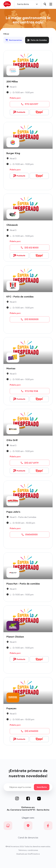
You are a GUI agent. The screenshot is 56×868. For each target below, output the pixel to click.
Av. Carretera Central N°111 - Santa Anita (28, 810)
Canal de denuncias (28, 838)
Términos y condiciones (28, 850)
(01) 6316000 (30, 731)
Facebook (32, 799)
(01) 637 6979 (30, 463)
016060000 (30, 535)
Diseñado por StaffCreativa (28, 854)
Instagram (21, 799)
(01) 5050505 (30, 319)
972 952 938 (30, 391)
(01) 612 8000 (30, 248)
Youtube (39, 799)
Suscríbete (42, 787)
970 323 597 (30, 104)
